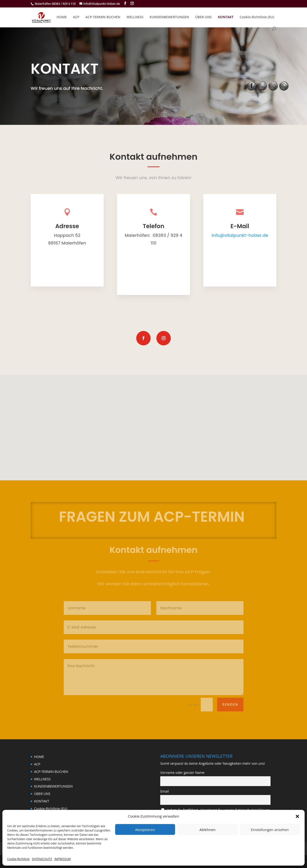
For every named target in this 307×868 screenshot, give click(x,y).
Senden (230, 704)
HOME (62, 17)
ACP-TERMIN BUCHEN (103, 17)
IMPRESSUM (63, 859)
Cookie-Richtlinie (18, 859)
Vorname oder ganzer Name (182, 773)
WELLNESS (135, 17)
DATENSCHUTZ (42, 859)
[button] (297, 816)
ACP (76, 17)
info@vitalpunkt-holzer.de (240, 235)
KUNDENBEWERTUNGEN (169, 17)
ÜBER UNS (204, 17)
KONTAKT (226, 17)
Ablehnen (208, 830)
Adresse (67, 226)
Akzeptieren (145, 830)
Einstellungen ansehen (270, 830)
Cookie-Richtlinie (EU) (257, 17)
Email (165, 791)
